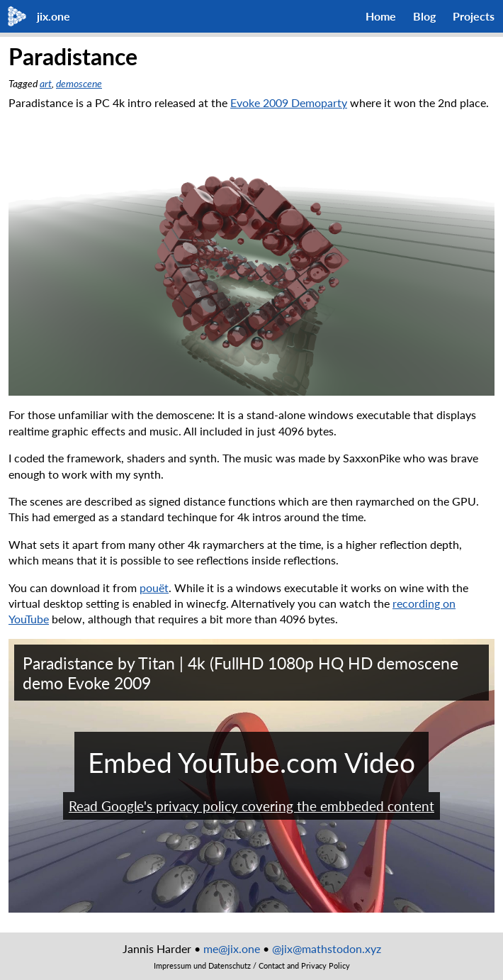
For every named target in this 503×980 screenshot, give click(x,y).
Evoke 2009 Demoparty (289, 102)
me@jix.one (232, 948)
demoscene (79, 84)
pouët (154, 588)
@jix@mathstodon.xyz (327, 948)
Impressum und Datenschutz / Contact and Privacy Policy (252, 966)
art (46, 84)
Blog (424, 16)
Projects (474, 16)
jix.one (53, 16)
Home (381, 16)
